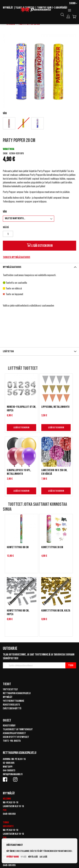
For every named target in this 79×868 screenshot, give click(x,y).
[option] (9, 123)
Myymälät (8, 8)
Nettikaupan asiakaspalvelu (17, 693)
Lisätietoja (8, 351)
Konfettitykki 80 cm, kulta (56, 611)
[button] (73, 4)
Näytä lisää (33, 857)
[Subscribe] (71, 665)
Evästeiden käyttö (12, 708)
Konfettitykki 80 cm (18, 547)
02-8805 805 (9, 763)
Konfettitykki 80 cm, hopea (18, 612)
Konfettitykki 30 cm (52, 547)
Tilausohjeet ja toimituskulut (18, 729)
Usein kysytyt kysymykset (16, 737)
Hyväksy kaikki (13, 857)
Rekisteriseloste (11, 705)
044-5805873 (9, 770)
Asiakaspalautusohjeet (14, 733)
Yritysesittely (10, 689)
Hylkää (23, 857)
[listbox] (39, 124)
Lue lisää (43, 857)
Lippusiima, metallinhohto (55, 407)
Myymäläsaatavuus (12, 267)
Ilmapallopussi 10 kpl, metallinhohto (19, 472)
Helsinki (7, 799)
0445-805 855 (9, 865)
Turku (6, 822)
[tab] (39, 267)
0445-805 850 (9, 814)
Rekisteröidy (9, 726)
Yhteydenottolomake (14, 701)
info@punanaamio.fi (13, 774)
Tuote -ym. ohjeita (12, 741)
